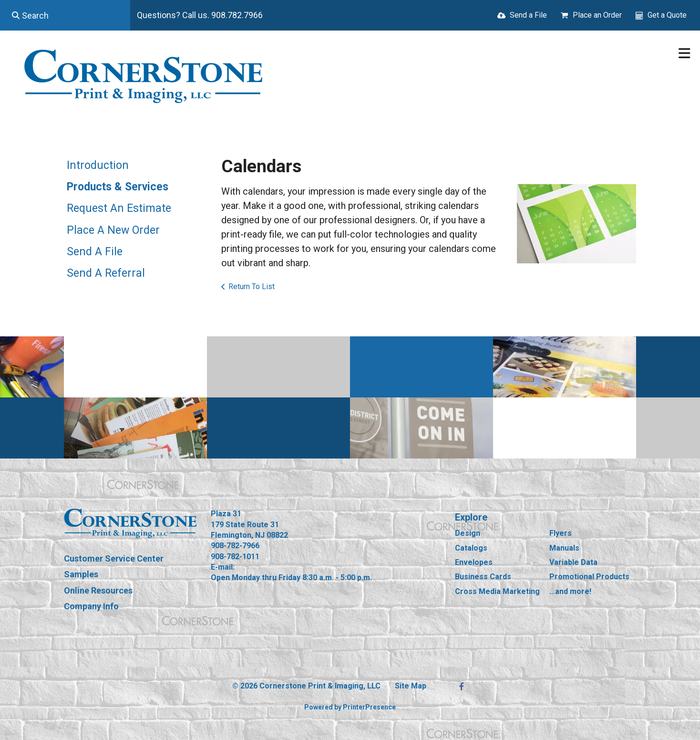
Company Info (91, 606)
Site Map (411, 686)
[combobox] (65, 15)
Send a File (528, 15)
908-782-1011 (235, 557)
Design (468, 533)
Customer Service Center (114, 558)
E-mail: (223, 567)
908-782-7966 (235, 546)
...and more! (570, 591)
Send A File (95, 252)
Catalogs (471, 548)
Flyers (561, 533)
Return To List (252, 287)
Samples (81, 574)
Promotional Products (589, 577)
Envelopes (474, 562)
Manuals (564, 548)
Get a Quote (667, 15)
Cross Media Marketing (497, 591)
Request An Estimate (119, 208)
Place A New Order (113, 230)
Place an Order (597, 15)
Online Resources (98, 590)
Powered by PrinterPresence (350, 707)
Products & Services (118, 187)
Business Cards (483, 577)
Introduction (98, 165)
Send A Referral (106, 273)
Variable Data (573, 562)
